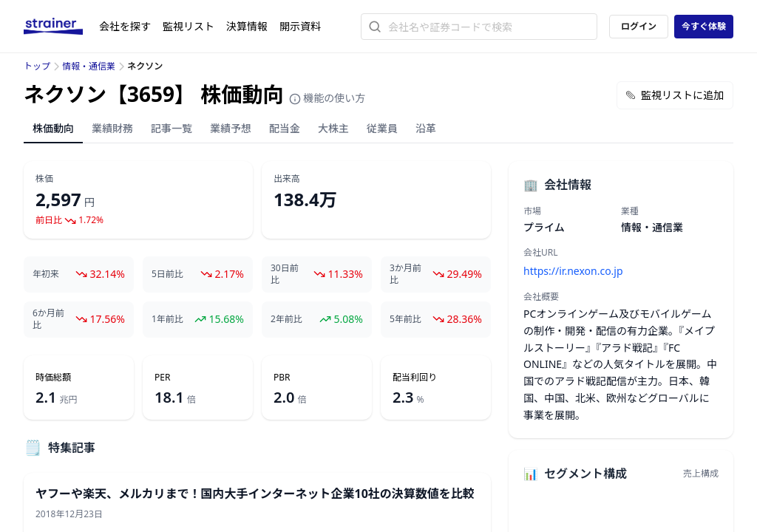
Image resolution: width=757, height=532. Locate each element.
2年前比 (286, 319)
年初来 (46, 274)
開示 (300, 26)
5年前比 (405, 319)
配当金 (285, 128)
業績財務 (112, 128)
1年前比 (167, 319)
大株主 (333, 128)
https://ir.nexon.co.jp (573, 271)
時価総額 (53, 378)
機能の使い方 (327, 98)
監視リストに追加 (675, 95)
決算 (247, 26)
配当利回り (415, 378)
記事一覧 (172, 128)
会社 (125, 26)
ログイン (639, 26)
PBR (282, 378)
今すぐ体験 (704, 26)
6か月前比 (48, 319)
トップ (37, 66)
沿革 (426, 128)
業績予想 (231, 128)
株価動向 (53, 128)
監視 (189, 26)
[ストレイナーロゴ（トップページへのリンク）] (61, 27)
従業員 (382, 128)
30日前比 (285, 274)
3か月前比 (405, 274)
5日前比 (167, 274)
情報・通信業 (89, 66)
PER (162, 378)
